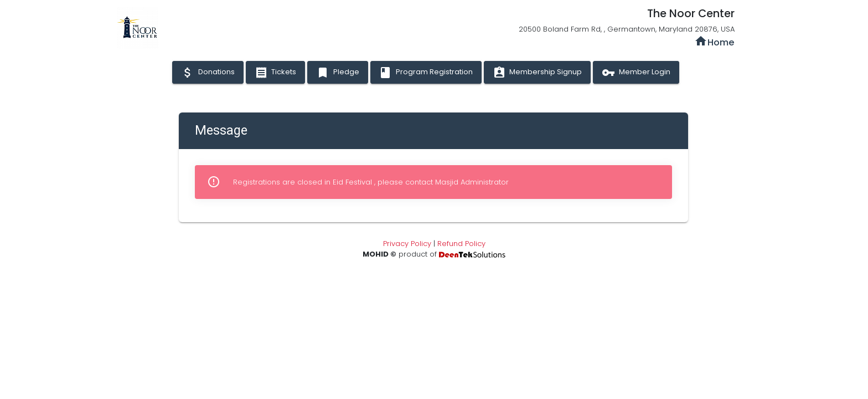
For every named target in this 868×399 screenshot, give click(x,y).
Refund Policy (461, 244)
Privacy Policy (407, 244)
